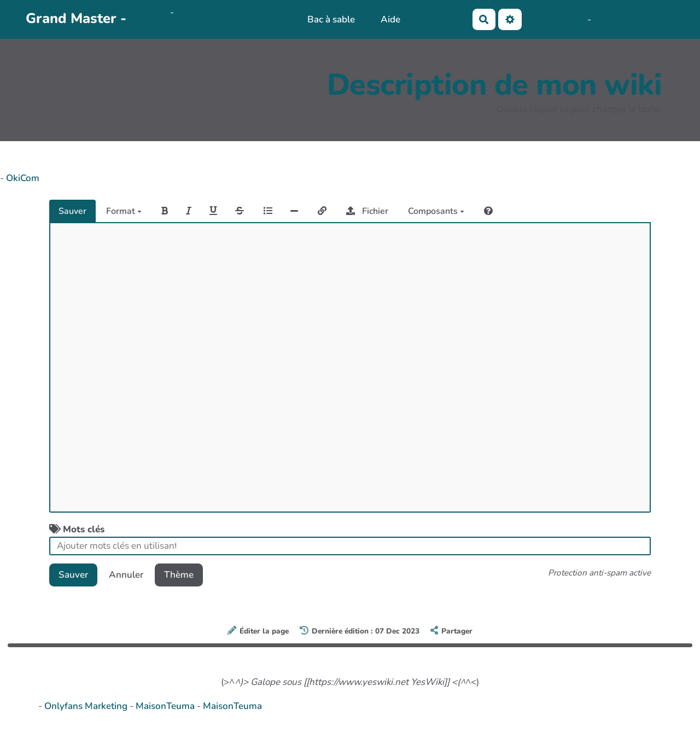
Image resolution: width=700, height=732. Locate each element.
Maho (575, 19)
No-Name (542, 19)
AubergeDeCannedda (637, 19)
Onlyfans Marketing (87, 706)
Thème (179, 575)
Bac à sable (331, 19)
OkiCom (152, 12)
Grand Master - (76, 18)
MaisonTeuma (166, 706)
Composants (436, 211)
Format (124, 211)
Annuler (126, 575)
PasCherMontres (170, 27)
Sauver (72, 211)
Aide (390, 19)
